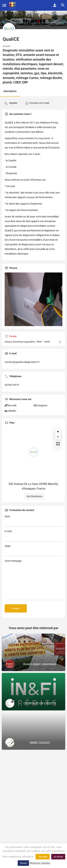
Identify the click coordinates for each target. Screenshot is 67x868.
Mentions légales (40, 863)
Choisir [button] (23, 863)
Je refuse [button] (58, 857)
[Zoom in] (58, 432)
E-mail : (33, 536)
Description (10, 91)
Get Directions (34, 496)
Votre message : (33, 580)
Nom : (33, 521)
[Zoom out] (58, 437)
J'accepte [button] (43, 857)
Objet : (33, 550)
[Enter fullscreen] (58, 444)
